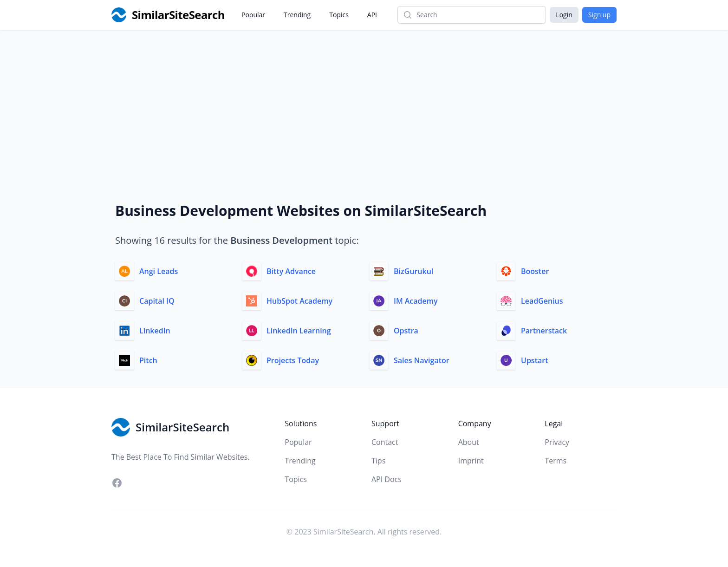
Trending (297, 15)
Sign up (599, 15)
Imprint (471, 461)
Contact (385, 442)
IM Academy (416, 301)
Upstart (534, 360)
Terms (556, 461)
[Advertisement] (364, 99)
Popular (253, 15)
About (469, 442)
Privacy (557, 442)
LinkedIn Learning (299, 331)
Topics (339, 15)
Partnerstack (544, 331)
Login (564, 15)
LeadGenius (542, 301)
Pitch (148, 360)
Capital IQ (157, 301)
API (372, 15)
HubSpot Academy (299, 301)
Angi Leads (159, 271)
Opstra (406, 331)
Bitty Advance (291, 271)
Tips (378, 461)
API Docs (387, 479)
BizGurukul (413, 271)
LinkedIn (155, 331)
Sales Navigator (422, 360)
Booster (535, 271)
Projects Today (293, 360)
